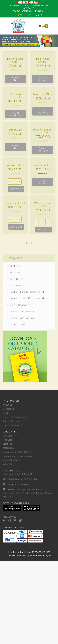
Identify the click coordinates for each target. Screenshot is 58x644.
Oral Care (15, 266)
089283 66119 (15, 479)
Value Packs (9, 464)
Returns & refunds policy (15, 417)
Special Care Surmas (22, 318)
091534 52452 (30, 479)
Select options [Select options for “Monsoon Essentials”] (15, 114)
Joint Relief (16, 279)
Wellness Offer (15, 165)
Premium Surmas (20, 325)
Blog (5, 413)
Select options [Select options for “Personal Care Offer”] (15, 79)
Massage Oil (17, 286)
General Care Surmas (22, 312)
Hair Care (15, 273)
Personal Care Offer (15, 60)
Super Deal (15, 130)
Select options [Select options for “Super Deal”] (15, 147)
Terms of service (11, 421)
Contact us (8, 409)
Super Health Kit (15, 203)
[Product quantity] (15, 182)
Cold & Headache (20, 305)
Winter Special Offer (43, 205)
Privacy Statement (13, 425)
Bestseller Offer (43, 165)
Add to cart (16, 189)
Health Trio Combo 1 (43, 60)
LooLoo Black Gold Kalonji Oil (27, 292)
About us (8, 405)
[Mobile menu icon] (53, 26)
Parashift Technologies (40, 555)
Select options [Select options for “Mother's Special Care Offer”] (43, 150)
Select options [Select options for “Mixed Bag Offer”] (43, 111)
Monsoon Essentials (15, 96)
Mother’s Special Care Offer (43, 131)
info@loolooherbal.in (18, 484)
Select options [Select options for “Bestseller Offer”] (43, 182)
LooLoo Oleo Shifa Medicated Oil (29, 299)
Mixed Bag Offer (43, 94)
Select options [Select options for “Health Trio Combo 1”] (43, 79)
